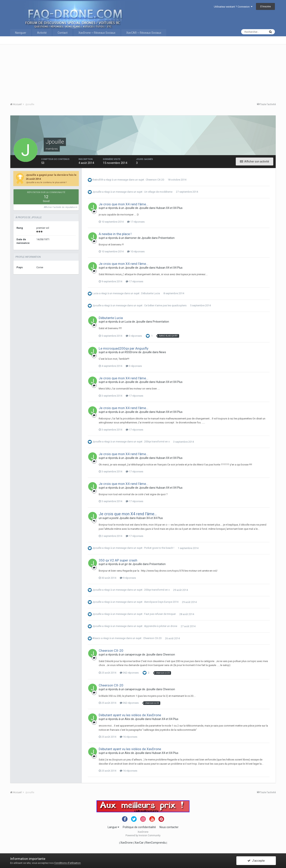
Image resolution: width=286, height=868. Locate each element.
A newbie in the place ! (115, 234)
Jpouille (97, 192)
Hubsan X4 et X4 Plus (169, 208)
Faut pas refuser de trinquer (160, 614)
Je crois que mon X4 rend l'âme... (124, 204)
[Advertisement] (129, 72)
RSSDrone (131, 352)
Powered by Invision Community (143, 835)
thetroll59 (98, 180)
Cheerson (169, 655)
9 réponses (128, 578)
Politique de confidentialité (139, 827)
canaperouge (133, 655)
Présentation (166, 238)
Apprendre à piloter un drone (161, 626)
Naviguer (21, 33)
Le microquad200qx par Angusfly (124, 348)
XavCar (139, 843)
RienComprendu (156, 843)
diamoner (131, 238)
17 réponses (136, 222)
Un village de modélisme (158, 192)
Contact (63, 33)
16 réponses (129, 737)
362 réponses (129, 673)
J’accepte (256, 861)
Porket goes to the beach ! (159, 548)
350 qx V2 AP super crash (118, 560)
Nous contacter (169, 827)
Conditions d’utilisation (67, 863)
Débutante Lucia (151, 293)
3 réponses (134, 336)
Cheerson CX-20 (155, 180)
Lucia (95, 293)
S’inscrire (265, 6)
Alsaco (96, 638)
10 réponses (136, 251)
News (163, 352)
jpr (126, 564)
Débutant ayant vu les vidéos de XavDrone (130, 715)
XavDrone (127, 843)
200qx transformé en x (157, 442)
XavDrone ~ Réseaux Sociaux (97, 33)
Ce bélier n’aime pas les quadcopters (165, 305)
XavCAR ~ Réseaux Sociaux (144, 33)
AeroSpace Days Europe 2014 (161, 602)
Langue (113, 827)
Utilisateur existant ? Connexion (233, 7)
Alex (128, 719)
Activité (42, 33)
